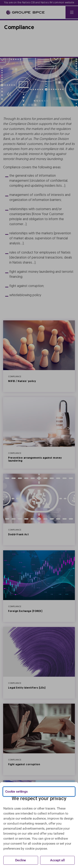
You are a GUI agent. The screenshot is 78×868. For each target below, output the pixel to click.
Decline (21, 860)
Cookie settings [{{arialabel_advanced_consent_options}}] (16, 791)
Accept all (57, 860)
